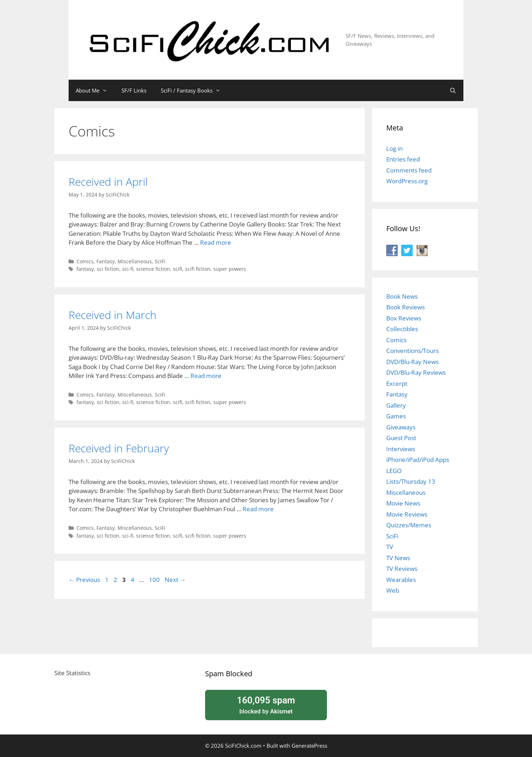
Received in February (119, 448)
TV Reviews (402, 569)
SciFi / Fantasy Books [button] (194, 90)
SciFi (160, 261)
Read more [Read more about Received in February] (258, 509)
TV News (398, 558)
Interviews (401, 449)
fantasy (85, 269)
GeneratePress (309, 746)
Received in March (113, 315)
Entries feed (403, 159)
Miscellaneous (135, 261)
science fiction (153, 269)
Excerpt (397, 384)
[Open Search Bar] (453, 90)
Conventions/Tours (412, 351)
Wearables (401, 580)
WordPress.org (407, 181)
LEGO (394, 471)
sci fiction (108, 269)
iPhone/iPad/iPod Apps (418, 460)
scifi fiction (198, 269)
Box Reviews (404, 318)
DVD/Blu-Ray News (412, 362)
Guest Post (401, 438)
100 (155, 580)
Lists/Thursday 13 (411, 481)
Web (393, 590)
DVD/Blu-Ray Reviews (416, 372)
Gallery (396, 405)
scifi (178, 269)
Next (175, 580)
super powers (230, 269)
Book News (402, 296)
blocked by (266, 704)
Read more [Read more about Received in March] (206, 376)
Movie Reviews (407, 514)
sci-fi (128, 269)
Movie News (403, 503)
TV (390, 547)
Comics (85, 261)
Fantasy (106, 261)
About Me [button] (95, 90)
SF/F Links (134, 90)
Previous (84, 580)
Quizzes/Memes (409, 525)
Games (396, 416)
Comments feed (409, 170)
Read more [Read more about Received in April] (216, 242)
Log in (394, 148)
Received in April (108, 182)
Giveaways (401, 427)
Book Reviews (406, 307)
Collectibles (402, 329)
